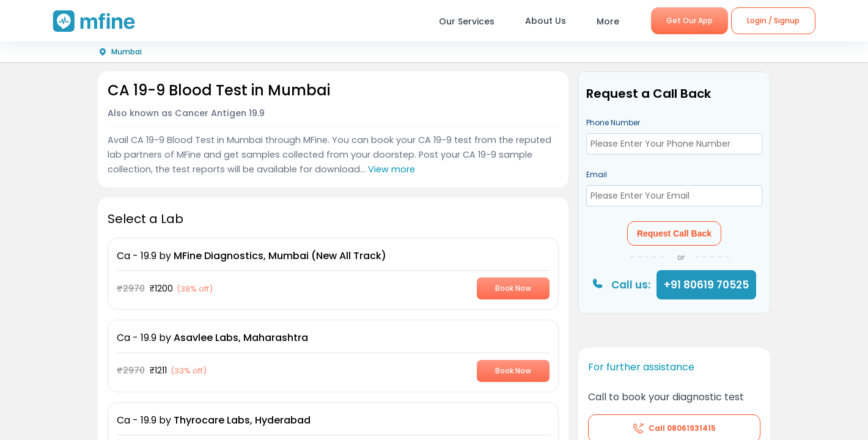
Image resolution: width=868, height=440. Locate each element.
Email (597, 174)
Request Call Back (674, 233)
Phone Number (613, 123)
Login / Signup (773, 20)
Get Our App (690, 20)
